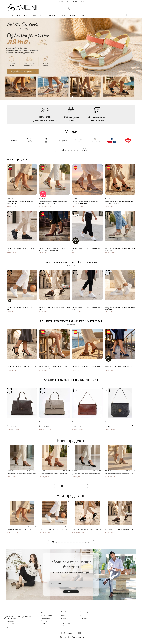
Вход (68, 2)
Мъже (33, 15)
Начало (8, 15)
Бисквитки (64, 618)
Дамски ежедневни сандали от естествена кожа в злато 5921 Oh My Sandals (54, 367)
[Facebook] (5, 628)
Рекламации (45, 621)
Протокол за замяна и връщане (67, 624)
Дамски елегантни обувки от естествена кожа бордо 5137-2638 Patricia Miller (53, 249)
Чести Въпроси (85, 612)
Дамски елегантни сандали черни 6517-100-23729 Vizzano (21, 367)
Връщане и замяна (46, 616)
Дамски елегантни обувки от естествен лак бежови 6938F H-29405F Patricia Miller (119, 474)
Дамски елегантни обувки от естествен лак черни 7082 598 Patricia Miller (86, 474)
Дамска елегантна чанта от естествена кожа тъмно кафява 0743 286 (22, 426)
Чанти (41, 15)
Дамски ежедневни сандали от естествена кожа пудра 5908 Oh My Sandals (86, 203)
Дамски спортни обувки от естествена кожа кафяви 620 (55, 308)
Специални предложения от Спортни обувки (71, 262)
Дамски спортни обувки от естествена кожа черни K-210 (21, 249)
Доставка (45, 612)
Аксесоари (51, 15)
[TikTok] (11, 628)
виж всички (71, 265)
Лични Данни (45, 623)
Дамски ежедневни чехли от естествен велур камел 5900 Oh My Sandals (87, 367)
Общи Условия (66, 612)
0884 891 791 (10, 624)
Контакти (81, 15)
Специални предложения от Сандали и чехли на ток (71, 321)
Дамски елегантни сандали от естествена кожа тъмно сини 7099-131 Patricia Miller (119, 367)
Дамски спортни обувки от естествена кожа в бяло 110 (87, 249)
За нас (62, 621)
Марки (61, 15)
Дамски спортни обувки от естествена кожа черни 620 (87, 529)
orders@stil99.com (12, 622)
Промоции (71, 15)
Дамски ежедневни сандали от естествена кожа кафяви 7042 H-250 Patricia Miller (53, 474)
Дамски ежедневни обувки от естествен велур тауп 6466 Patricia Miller (21, 474)
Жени (25, 15)
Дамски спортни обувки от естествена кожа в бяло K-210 (87, 308)
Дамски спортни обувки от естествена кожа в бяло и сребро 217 (120, 308)
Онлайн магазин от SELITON (71, 633)
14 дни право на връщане (48, 618)
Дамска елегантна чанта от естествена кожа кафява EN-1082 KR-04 (87, 426)
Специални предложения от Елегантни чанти (71, 380)
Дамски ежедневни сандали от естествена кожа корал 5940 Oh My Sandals (53, 203)
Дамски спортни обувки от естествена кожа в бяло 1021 (22, 308)
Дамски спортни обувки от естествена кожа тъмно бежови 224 (120, 249)
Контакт (63, 616)
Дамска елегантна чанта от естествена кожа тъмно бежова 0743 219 (54, 426)
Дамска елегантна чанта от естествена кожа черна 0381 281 (120, 426)
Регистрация (60, 2)
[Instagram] (8, 628)
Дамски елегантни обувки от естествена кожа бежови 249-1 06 (20, 203)
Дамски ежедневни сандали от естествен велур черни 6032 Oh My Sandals (119, 203)
